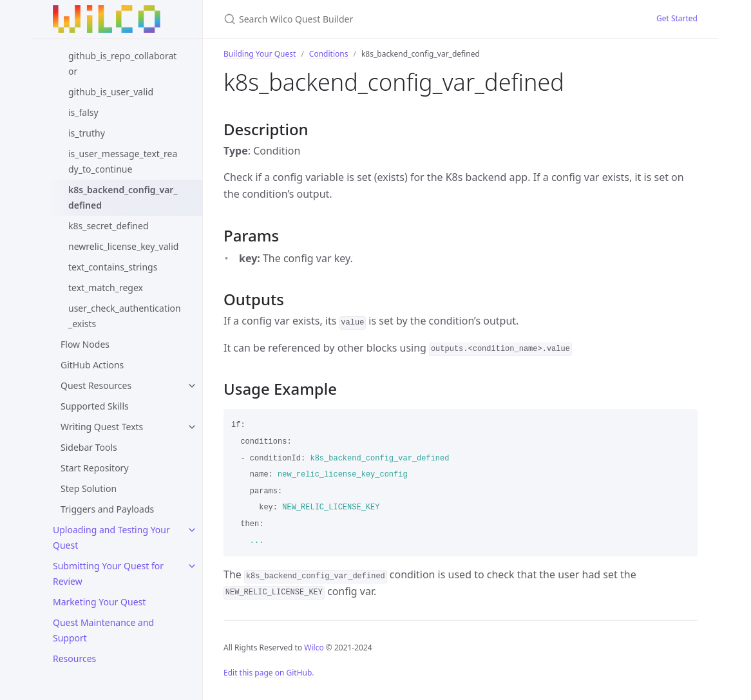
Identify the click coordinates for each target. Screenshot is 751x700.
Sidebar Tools (89, 447)
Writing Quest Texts (102, 427)
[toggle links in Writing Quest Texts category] (192, 427)
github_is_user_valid (111, 92)
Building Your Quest (260, 54)
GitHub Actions (92, 365)
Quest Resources (96, 385)
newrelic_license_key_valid (123, 246)
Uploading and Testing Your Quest (111, 537)
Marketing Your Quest (99, 602)
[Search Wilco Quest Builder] (375, 19)
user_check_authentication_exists (125, 316)
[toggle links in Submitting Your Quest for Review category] (192, 566)
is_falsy (83, 112)
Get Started (677, 18)
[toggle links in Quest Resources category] (192, 386)
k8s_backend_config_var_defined (123, 197)
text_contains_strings (113, 267)
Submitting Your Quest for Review (108, 573)
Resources (74, 658)
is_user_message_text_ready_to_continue (123, 161)
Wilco (314, 648)
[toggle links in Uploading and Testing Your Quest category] (192, 530)
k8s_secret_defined (109, 226)
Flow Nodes (85, 344)
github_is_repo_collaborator (122, 63)
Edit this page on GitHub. (269, 673)
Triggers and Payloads (107, 509)
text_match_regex (106, 288)
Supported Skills (95, 406)
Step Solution (89, 488)
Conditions (329, 54)
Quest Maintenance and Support (103, 630)
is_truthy (87, 133)
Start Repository (95, 468)
